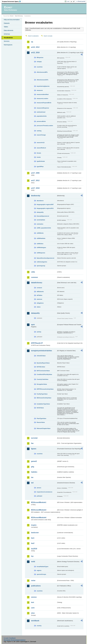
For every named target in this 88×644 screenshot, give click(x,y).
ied (32, 483)
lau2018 (34, 549)
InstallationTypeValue (43, 404)
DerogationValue (42, 384)
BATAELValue (41, 367)
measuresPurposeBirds (44, 103)
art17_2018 (35, 188)
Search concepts (48, 36)
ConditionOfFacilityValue (44, 374)
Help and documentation (12, 20)
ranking (39, 131)
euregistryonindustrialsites (41, 351)
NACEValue (40, 408)
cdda (33, 272)
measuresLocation (42, 99)
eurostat (34, 438)
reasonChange (41, 135)
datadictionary (37, 283)
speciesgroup (41, 266)
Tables (6, 27)
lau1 (33, 538)
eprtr (33, 325)
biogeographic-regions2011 (45, 208)
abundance (40, 201)
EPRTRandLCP (37, 343)
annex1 (39, 488)
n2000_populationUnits (44, 228)
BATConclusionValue (43, 371)
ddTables (39, 295)
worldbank (35, 621)
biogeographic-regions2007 (45, 204)
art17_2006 (35, 173)
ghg (33, 467)
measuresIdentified (43, 94)
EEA (12, 1)
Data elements (8, 30)
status (39, 307)
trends (39, 157)
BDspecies (40, 58)
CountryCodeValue (42, 379)
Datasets (7, 23)
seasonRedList (41, 148)
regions (39, 570)
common (34, 277)
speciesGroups (41, 574)
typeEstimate (41, 161)
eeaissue (39, 299)
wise (33, 613)
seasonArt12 (41, 143)
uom (33, 608)
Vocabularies (8, 38)
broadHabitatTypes (42, 567)
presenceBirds (41, 121)
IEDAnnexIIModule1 (39, 502)
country (39, 626)
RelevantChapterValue (43, 428)
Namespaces (8, 45)
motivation (40, 224)
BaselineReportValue (43, 363)
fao (32, 443)
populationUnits (42, 116)
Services (7, 41)
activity (39, 332)
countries (40, 67)
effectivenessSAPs (42, 80)
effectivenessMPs (42, 72)
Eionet (12, 16)
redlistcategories (42, 262)
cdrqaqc (39, 62)
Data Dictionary (19, 16)
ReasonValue (41, 422)
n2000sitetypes (41, 248)
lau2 (33, 543)
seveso (34, 597)
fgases (34, 449)
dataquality (40, 212)
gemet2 (34, 461)
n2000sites (40, 244)
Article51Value (41, 356)
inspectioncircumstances (44, 492)
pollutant (39, 496)
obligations (40, 303)
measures (40, 90)
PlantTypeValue (41, 418)
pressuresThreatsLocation (45, 126)
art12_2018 (35, 53)
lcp (32, 556)
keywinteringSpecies (43, 86)
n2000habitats (41, 238)
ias (32, 477)
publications (36, 586)
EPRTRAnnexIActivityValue (45, 389)
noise (33, 580)
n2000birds (40, 233)
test (32, 602)
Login (68, 1)
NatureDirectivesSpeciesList (45, 258)
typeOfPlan (40, 167)
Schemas (7, 34)
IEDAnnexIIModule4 (39, 518)
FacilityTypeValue (42, 394)
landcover (35, 533)
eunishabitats (41, 220)
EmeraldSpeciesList (43, 216)
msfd (33, 562)
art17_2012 (35, 180)
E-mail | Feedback (10, 638)
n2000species (41, 253)
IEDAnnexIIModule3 (39, 510)
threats (39, 153)
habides (34, 472)
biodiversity (36, 196)
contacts (39, 288)
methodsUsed (41, 112)
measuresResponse (43, 108)
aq (32, 42)
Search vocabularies (33, 36)
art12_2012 (35, 47)
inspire (34, 525)
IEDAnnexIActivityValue (44, 398)
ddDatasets (40, 292)
